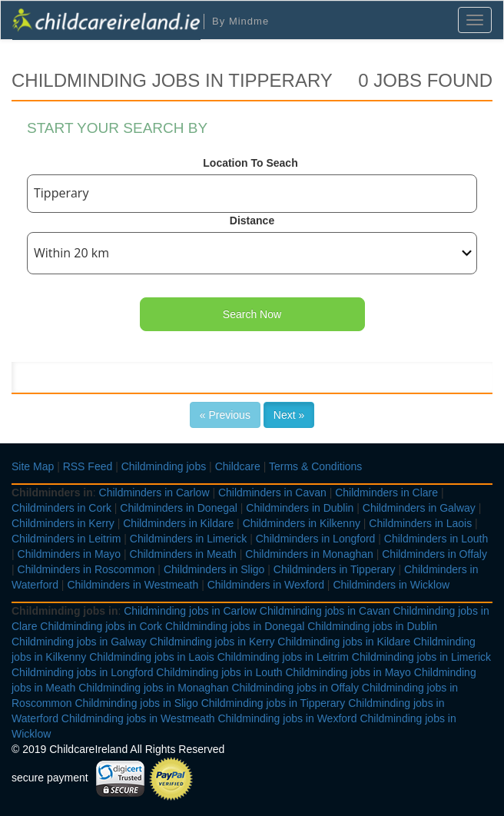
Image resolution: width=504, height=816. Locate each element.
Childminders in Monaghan (309, 554)
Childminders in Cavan (272, 493)
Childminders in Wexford (266, 585)
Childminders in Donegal (179, 508)
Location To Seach (250, 163)
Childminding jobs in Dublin (372, 626)
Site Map (33, 466)
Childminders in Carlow (154, 493)
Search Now (252, 314)
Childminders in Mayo (70, 554)
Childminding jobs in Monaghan (153, 688)
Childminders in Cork (61, 508)
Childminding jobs (164, 466)
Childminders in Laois (420, 523)
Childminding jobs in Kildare (344, 642)
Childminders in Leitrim (66, 539)
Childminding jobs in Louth (219, 672)
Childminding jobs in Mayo (348, 672)
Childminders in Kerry (63, 523)
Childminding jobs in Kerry (212, 642)
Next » (289, 415)
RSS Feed (88, 466)
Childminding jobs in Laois (152, 657)
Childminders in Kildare (178, 523)
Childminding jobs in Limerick (421, 657)
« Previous (225, 415)
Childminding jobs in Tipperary (274, 703)
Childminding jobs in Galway (79, 642)
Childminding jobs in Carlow (190, 611)
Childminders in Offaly (434, 554)
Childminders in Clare (386, 493)
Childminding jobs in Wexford (287, 718)
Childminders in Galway (419, 508)
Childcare (238, 466)
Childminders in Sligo (214, 569)
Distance (252, 221)
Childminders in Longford (316, 539)
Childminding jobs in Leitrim (283, 657)
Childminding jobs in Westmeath (138, 718)
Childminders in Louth (436, 539)
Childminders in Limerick (189, 539)
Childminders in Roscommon (86, 569)
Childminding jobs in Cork (101, 626)
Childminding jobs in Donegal (235, 626)
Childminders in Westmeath (133, 585)
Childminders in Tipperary (335, 569)
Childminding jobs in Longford (82, 672)
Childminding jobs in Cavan (325, 611)
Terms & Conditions (315, 466)
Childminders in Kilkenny (302, 523)
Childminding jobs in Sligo (136, 703)
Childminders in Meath (183, 554)
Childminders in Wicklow (391, 585)
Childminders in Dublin (300, 508)
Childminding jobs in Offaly (295, 688)
